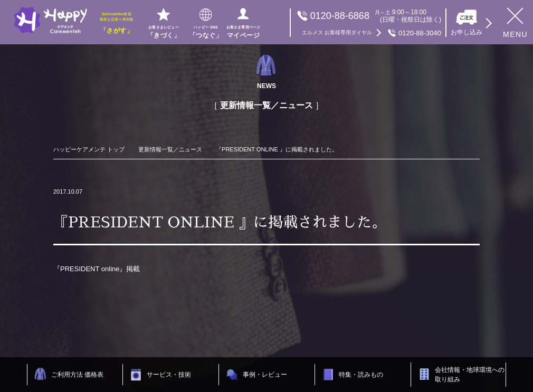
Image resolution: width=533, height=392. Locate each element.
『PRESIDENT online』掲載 (97, 269)
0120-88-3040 (372, 33)
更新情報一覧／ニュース (170, 149)
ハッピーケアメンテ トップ (89, 149)
